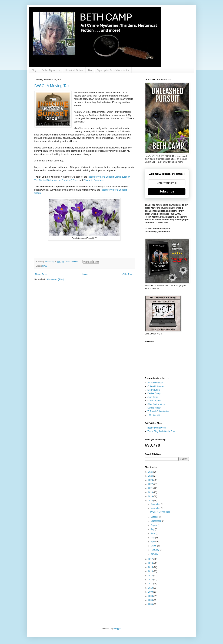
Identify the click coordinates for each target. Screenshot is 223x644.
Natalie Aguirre (154, 401)
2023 (151, 480)
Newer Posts (41, 274)
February (155, 550)
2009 (151, 592)
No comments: (73, 261)
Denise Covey (154, 393)
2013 (151, 576)
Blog (34, 70)
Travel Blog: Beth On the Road (162, 431)
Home (85, 274)
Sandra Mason (154, 408)
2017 (151, 559)
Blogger (117, 629)
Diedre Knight (154, 390)
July (153, 529)
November (156, 508)
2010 (151, 588)
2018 (151, 501)
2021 (151, 488)
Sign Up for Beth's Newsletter (113, 70)
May (153, 537)
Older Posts (128, 274)
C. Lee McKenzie (156, 386)
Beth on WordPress (157, 428)
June (153, 533)
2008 (151, 596)
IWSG (45, 266)
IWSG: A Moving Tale (52, 86)
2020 (151, 492)
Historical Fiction (74, 70)
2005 (151, 604)
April (153, 542)
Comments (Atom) (56, 279)
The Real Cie (154, 415)
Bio (90, 70)
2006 (151, 600)
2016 (151, 563)
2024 (151, 476)
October (155, 517)
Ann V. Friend (61, 180)
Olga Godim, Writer (157, 404)
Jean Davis (153, 397)
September (156, 521)
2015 (151, 567)
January (155, 554)
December (156, 504)
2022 (151, 484)
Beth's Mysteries (51, 70)
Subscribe (167, 192)
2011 (151, 584)
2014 (151, 571)
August (154, 525)
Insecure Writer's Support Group (104, 177)
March (154, 546)
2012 (151, 580)
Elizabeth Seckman (93, 180)
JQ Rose (74, 180)
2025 (151, 472)
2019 (151, 496)
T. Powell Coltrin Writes (158, 411)
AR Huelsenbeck (155, 383)
